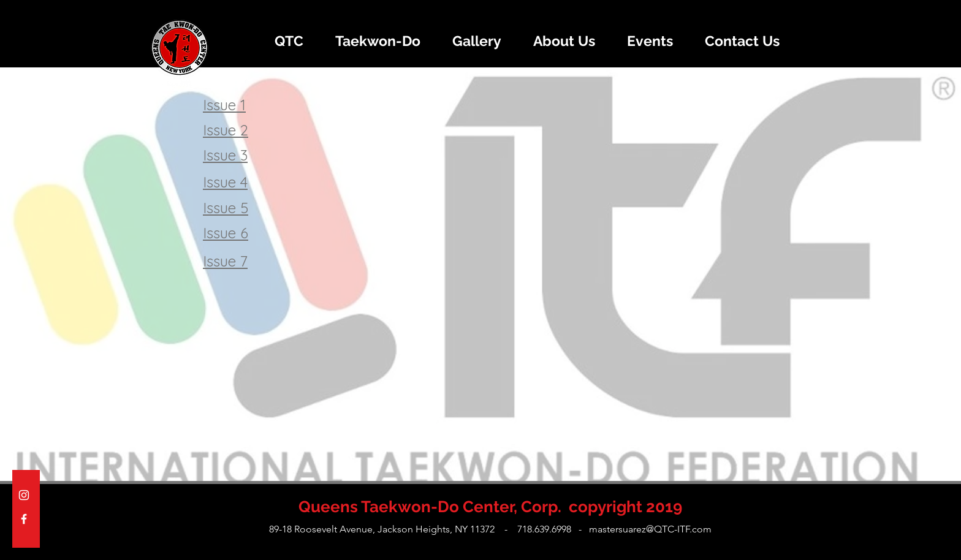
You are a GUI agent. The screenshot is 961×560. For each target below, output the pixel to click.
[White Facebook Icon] (24, 519)
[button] (289, 41)
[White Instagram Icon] (24, 495)
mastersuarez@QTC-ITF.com (650, 529)
